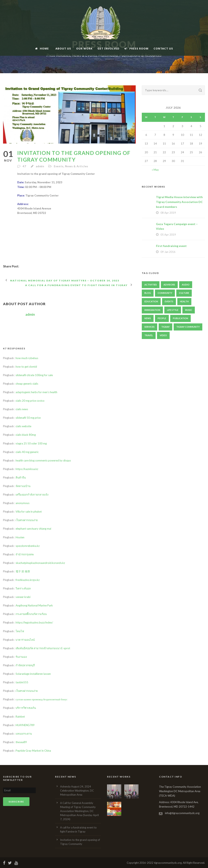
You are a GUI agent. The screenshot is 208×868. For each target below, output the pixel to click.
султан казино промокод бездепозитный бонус (42, 699)
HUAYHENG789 (25, 725)
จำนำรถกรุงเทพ (25, 554)
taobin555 (22, 682)
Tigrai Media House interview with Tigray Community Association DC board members (179, 202)
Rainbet (20, 717)
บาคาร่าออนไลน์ (25, 640)
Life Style (173, 310)
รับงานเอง (21, 657)
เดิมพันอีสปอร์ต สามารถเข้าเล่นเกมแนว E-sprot (43, 648)
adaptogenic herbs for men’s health (36, 392)
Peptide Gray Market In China (33, 751)
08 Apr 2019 (168, 213)
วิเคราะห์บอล (23, 588)
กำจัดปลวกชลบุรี (25, 665)
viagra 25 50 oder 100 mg (31, 443)
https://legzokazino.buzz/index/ (34, 622)
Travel (149, 335)
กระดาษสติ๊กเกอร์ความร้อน (31, 614)
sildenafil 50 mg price (28, 418)
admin (40, 166)
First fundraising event (171, 246)
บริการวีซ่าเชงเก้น (26, 708)
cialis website (23, 426)
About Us (63, 48)
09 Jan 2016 (168, 252)
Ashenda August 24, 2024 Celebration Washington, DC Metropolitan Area (77, 791)
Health (184, 301)
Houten (20, 537)
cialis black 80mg (26, 435)
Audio (186, 285)
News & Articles (77, 166)
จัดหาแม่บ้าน (23, 486)
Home (42, 48)
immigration (152, 310)
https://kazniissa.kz (27, 469)
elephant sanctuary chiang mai (33, 529)
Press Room (136, 48)
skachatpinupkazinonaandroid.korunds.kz (40, 563)
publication (180, 318)
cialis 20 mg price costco (30, 401)
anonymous (23, 503)
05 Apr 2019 (168, 235)
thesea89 (21, 742)
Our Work (84, 48)
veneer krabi (23, 597)
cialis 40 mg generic (27, 452)
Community (165, 293)
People (162, 318)
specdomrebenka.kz (28, 546)
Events (59, 166)
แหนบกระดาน (24, 734)
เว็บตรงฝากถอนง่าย (27, 520)
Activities (151, 285)
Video (163, 335)
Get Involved (108, 48)
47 (25, 166)
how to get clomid (26, 367)
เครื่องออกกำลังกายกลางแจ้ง (32, 495)
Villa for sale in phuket (29, 512)
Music (189, 310)
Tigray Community (188, 327)
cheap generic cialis (27, 384)
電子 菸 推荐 (23, 571)
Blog (148, 293)
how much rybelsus (27, 358)
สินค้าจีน (21, 477)
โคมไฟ (20, 631)
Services (149, 327)
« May (155, 170)
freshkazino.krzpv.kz (28, 580)
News (148, 318)
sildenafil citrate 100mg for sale (34, 375)
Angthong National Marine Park (34, 605)
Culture (184, 293)
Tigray (165, 327)
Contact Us (163, 48)
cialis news (22, 409)
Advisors (169, 285)
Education (151, 301)
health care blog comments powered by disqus (43, 460)
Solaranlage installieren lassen (33, 674)
